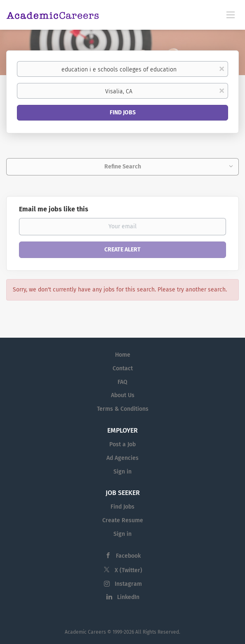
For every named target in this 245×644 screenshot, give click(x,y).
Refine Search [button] (123, 167)
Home (123, 355)
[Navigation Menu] (231, 14)
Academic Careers (85, 632)
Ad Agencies (122, 458)
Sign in (122, 472)
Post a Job (122, 444)
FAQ (122, 382)
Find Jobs (123, 112)
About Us (123, 395)
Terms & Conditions (123, 409)
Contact (123, 368)
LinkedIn (128, 597)
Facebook (128, 556)
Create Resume (123, 520)
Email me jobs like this (54, 209)
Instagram (128, 584)
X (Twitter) (128, 570)
